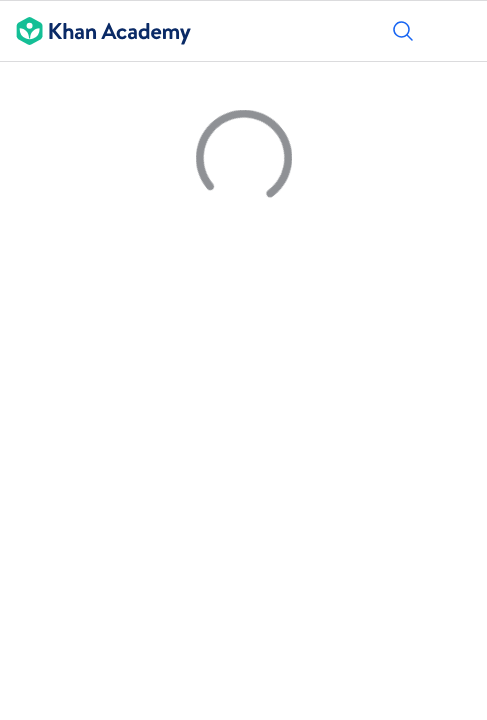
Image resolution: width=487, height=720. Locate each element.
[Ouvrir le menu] (459, 31)
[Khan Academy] (95, 31)
